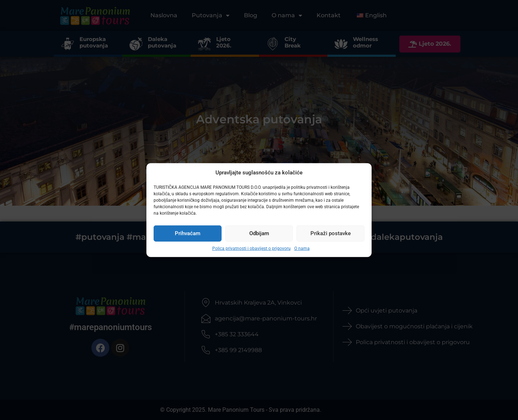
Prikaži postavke (331, 233)
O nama (302, 248)
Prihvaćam (188, 233)
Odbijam (259, 233)
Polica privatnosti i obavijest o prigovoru (251, 248)
